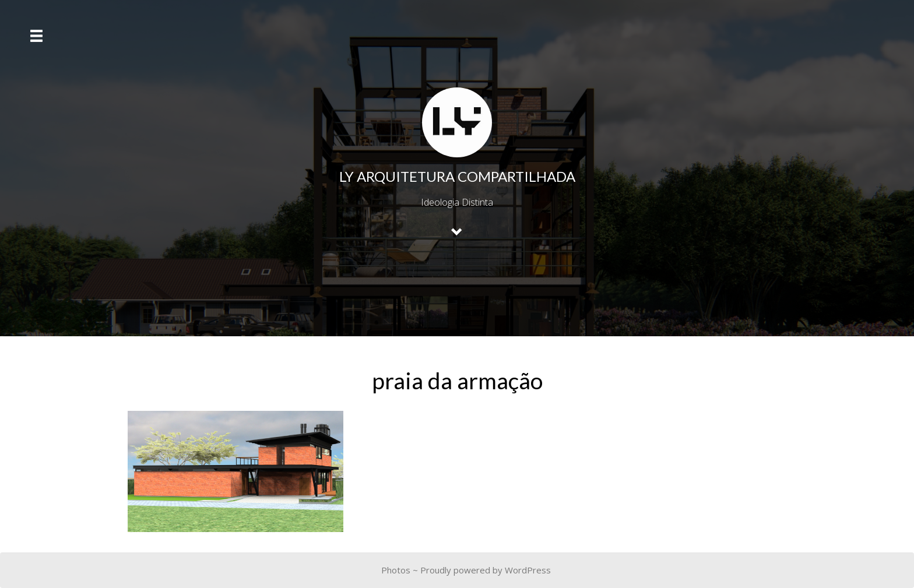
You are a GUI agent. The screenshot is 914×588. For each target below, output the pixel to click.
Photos (396, 570)
